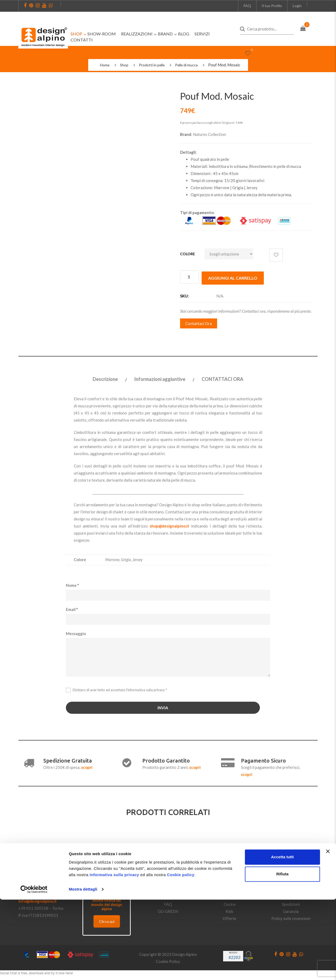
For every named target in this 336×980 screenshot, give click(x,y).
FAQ (247, 6)
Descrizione (105, 378)
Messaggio (76, 632)
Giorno (230, 882)
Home (102, 65)
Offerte (229, 917)
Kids (230, 910)
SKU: (184, 295)
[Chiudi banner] (328, 932)
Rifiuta (283, 954)
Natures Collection (209, 134)
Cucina (230, 903)
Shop (122, 65)
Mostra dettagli (83, 970)
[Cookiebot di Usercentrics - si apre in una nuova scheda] (34, 970)
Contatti (168, 889)
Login (297, 6)
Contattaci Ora (199, 322)
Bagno (229, 896)
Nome (72, 584)
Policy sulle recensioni (291, 917)
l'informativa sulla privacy (145, 689)
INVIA (163, 707)
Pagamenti (291, 896)
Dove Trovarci (168, 882)
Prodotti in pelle (151, 65)
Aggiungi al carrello (233, 277)
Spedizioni (291, 903)
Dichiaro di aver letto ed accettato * (116, 689)
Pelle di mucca (188, 65)
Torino (58, 907)
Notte (229, 889)
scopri (87, 766)
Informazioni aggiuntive (160, 378)
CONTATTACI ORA (222, 378)
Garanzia (291, 910)
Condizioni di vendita (291, 882)
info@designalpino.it (38, 900)
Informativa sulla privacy (114, 955)
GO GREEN (168, 910)
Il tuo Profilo (272, 6)
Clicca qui (107, 920)
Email (72, 608)
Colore (188, 254)
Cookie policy (181, 955)
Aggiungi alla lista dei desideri (276, 255)
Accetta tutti (283, 937)
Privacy (168, 896)
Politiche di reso (291, 889)
